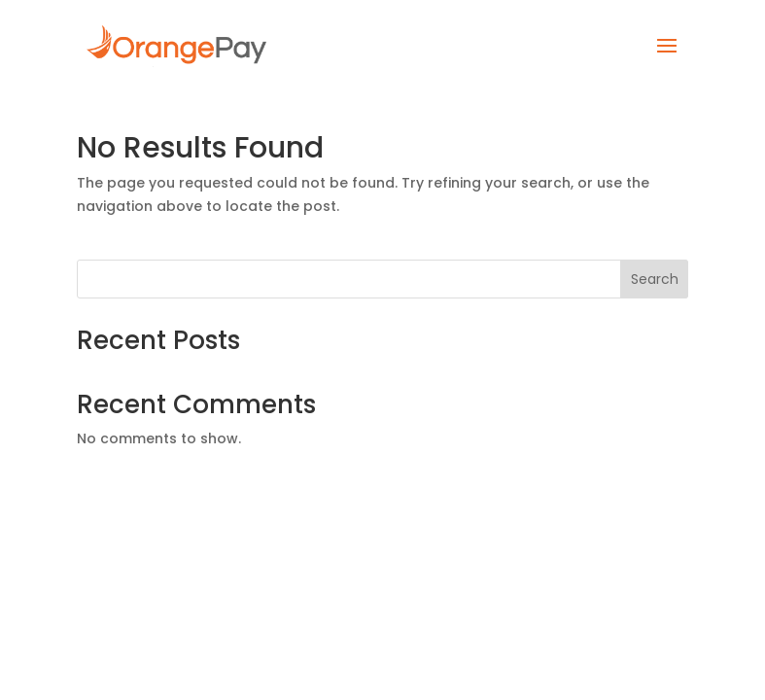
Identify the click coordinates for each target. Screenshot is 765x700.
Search (655, 279)
